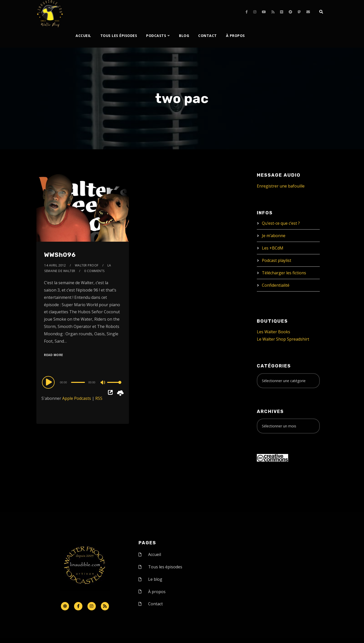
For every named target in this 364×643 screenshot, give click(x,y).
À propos (235, 36)
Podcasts (156, 36)
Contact (208, 36)
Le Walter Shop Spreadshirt (283, 339)
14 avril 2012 (55, 265)
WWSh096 (60, 255)
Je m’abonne (274, 236)
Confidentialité (276, 285)
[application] (83, 382)
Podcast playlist (277, 260)
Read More (54, 355)
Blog (184, 36)
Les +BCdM (273, 248)
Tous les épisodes (119, 36)
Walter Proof (87, 265)
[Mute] (103, 383)
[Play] (49, 382)
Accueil (83, 36)
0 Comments (94, 271)
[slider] (78, 382)
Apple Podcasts (77, 398)
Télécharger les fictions (284, 273)
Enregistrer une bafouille (281, 186)
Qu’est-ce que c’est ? (281, 223)
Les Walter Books (274, 332)
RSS (99, 398)
